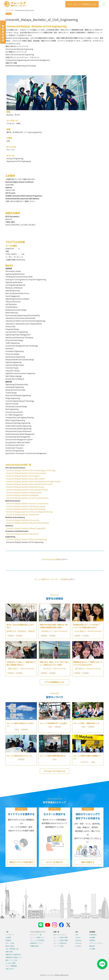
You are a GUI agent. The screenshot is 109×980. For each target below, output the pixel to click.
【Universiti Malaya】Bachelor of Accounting (22, 520)
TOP (7, 10)
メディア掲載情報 (11, 966)
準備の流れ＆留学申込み (13, 955)
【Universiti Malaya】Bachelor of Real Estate (22, 515)
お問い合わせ (10, 969)
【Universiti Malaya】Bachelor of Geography (22, 495)
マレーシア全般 (58, 946)
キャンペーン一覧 (36, 935)
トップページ (10, 935)
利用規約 (92, 940)
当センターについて (60, 935)
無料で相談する (88, 862)
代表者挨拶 (93, 935)
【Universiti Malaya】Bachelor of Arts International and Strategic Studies (33, 481)
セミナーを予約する (54, 862)
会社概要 (92, 937)
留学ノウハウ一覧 (11, 960)
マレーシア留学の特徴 (60, 937)
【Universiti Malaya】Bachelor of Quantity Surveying (25, 509)
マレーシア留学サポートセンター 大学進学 (50, 579)
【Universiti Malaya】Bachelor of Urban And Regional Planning (29, 512)
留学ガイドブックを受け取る (21, 862)
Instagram (78, 940)
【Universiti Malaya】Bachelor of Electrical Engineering (26, 539)
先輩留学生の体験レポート (14, 957)
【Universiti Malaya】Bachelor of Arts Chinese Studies (26, 473)
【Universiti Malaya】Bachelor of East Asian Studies (25, 487)
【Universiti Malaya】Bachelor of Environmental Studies (27, 490)
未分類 (11, 10)
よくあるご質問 (10, 963)
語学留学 (8, 940)
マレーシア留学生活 (60, 943)
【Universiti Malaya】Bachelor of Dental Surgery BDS (25, 528)
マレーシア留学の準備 (60, 940)
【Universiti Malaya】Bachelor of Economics (22, 534)
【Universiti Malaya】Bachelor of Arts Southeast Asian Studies (29, 484)
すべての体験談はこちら (54, 682)
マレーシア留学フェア (37, 937)
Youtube (78, 937)
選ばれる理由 (10, 946)
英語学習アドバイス (37, 943)
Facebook (78, 943)
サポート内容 (10, 943)
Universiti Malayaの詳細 (50, 559)
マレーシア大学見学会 (37, 940)
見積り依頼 (9, 952)
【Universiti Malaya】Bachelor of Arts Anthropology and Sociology (30, 470)
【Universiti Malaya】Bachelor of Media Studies (23, 492)
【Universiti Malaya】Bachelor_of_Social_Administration (27, 498)
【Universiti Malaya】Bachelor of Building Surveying (25, 506)
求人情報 (92, 949)
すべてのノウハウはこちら (54, 771)
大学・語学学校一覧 (12, 949)
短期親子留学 (34, 946)
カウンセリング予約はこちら (82, 4)
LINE (77, 935)
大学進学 (8, 937)
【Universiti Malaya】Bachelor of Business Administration (27, 523)
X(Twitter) (78, 946)
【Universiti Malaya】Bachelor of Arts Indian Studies (25, 479)
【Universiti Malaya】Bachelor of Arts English (22, 476)
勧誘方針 (92, 946)
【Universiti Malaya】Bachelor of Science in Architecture (27, 503)
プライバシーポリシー (96, 943)
